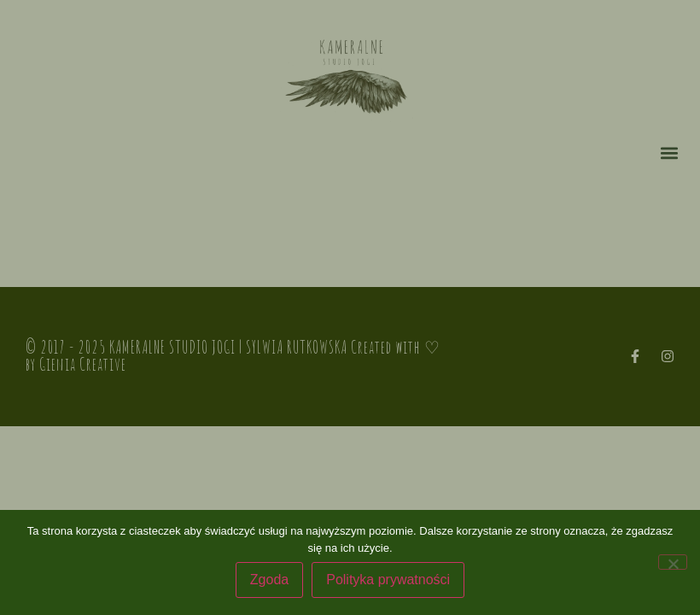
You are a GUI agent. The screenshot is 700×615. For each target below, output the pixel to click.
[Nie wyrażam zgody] (673, 562)
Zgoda (269, 580)
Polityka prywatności (388, 580)
